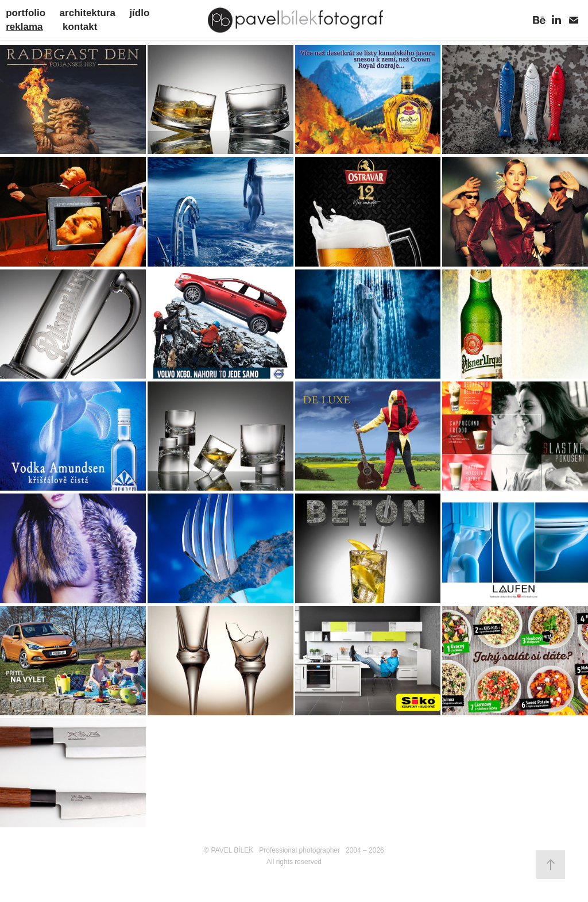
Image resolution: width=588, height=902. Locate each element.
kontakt (80, 27)
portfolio (26, 13)
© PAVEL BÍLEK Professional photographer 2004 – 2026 (294, 850)
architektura (88, 13)
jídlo (139, 13)
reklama (24, 27)
